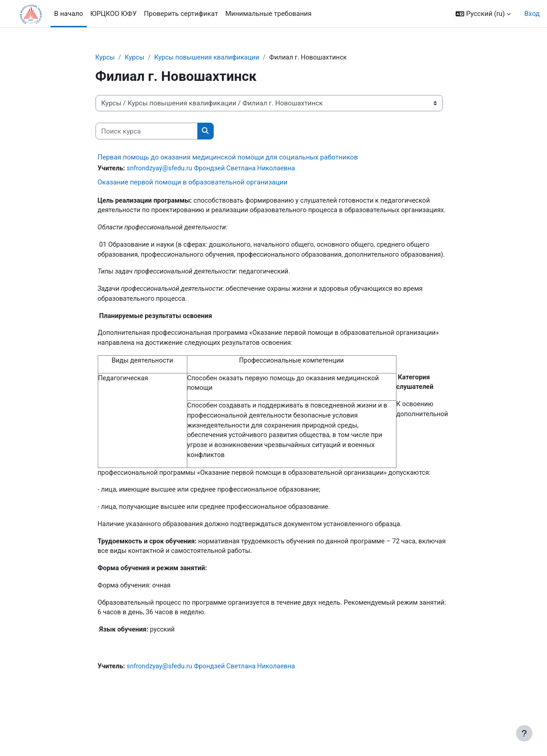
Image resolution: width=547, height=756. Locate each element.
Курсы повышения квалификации (210, 58)
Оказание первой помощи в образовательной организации (193, 183)
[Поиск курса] (147, 132)
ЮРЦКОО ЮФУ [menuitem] (114, 14)
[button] (483, 14)
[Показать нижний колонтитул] (524, 733)
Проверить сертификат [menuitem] (181, 14)
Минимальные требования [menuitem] (268, 14)
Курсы (105, 58)
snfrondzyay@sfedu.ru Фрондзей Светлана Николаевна (215, 169)
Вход (532, 14)
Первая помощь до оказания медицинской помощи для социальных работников (228, 158)
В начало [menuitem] (68, 14)
